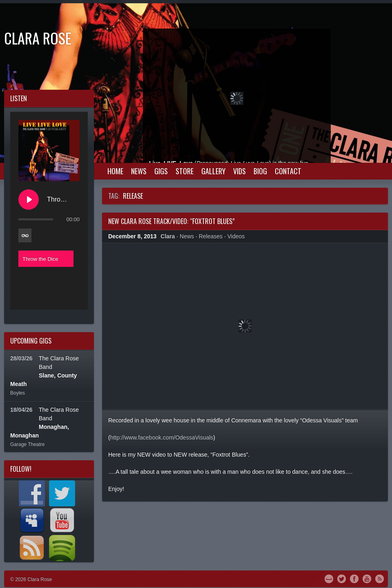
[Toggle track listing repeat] (25, 235)
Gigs (161, 171)
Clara (168, 236)
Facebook (354, 578)
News (139, 171)
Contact (288, 171)
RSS (380, 578)
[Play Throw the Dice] (29, 200)
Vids (239, 171)
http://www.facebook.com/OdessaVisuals (162, 437)
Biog (260, 171)
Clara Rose (38, 38)
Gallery (213, 171)
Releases (211, 236)
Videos (236, 236)
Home (115, 171)
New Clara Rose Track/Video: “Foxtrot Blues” (171, 221)
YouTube (367, 578)
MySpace (329, 578)
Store (185, 171)
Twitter (342, 578)
